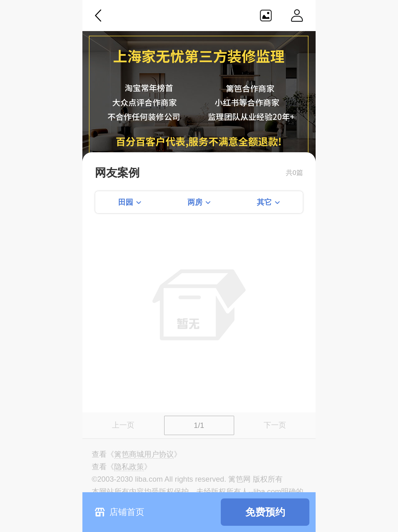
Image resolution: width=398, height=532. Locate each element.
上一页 (123, 425)
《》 (144, 454)
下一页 (275, 425)
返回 (98, 16)
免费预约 (265, 512)
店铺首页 (127, 512)
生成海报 (266, 16)
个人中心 (297, 16)
